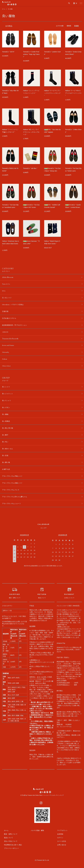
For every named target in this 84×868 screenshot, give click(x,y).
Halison (5, 362)
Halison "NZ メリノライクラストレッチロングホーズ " (31, 132)
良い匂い (6, 448)
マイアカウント (60, 840)
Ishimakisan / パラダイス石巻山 (14, 306)
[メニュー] (81, 3)
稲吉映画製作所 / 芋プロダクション (16, 327)
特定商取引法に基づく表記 (11, 855)
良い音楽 (6, 463)
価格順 (69, 26)
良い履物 (11, 9)
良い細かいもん (8, 456)
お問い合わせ (60, 855)
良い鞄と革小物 (8, 434)
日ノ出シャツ (7, 298)
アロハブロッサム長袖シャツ (14, 492)
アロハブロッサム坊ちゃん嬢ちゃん (16, 506)
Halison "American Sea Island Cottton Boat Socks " (10, 244)
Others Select (7, 370)
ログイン (58, 848)
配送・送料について (9, 844)
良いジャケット (8, 398)
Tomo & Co (6, 284)
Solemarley (6, 355)
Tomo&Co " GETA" (8, 52)
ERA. (4, 291)
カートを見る (60, 851)
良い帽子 (6, 441)
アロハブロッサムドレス (12, 499)
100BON (5, 334)
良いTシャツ (7, 405)
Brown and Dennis (9, 348)
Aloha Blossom (8, 277)
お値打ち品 (7, 477)
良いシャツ (7, 391)
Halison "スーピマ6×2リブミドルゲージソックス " (73, 93)
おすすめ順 (60, 26)
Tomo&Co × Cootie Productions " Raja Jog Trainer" (31, 54)
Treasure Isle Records (10, 341)
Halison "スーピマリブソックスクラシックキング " (52, 93)
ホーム (4, 9)
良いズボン (7, 412)
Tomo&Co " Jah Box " (30, 168)
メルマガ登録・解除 (35, 840)
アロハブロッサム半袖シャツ (14, 484)
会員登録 (58, 844)
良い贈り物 (7, 470)
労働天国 (6, 313)
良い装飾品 (7, 427)
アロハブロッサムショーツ (13, 513)
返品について (7, 848)
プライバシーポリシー (10, 858)
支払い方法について (9, 851)
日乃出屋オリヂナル (10, 320)
